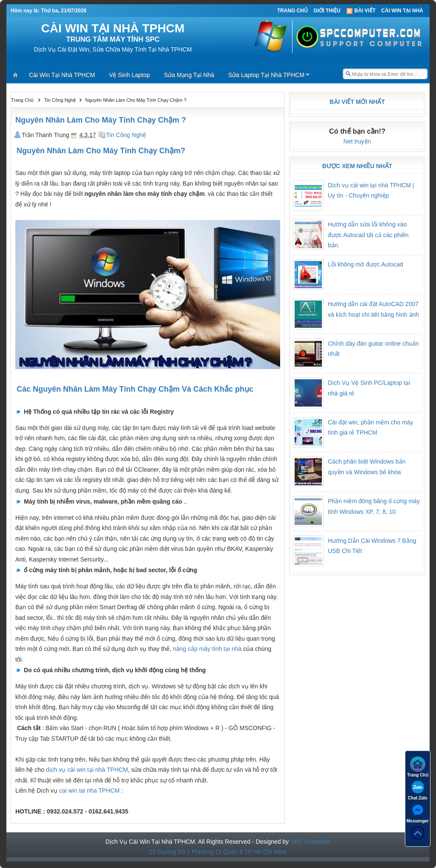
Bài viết (361, 11)
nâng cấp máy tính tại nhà (207, 649)
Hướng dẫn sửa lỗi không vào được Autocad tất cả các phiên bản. (368, 235)
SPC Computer (310, 842)
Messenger (418, 813)
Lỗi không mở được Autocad (366, 264)
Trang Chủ (293, 11)
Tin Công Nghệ (126, 135)
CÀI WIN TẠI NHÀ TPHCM (113, 28)
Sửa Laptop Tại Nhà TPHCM (266, 75)
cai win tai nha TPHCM (89, 791)
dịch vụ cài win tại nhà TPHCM (87, 770)
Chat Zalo (418, 790)
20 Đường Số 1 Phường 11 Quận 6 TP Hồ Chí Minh (218, 852)
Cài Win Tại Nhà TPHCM (62, 75)
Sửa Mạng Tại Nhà (189, 75)
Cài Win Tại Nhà (402, 11)
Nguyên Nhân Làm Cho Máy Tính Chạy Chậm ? (101, 120)
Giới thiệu (327, 11)
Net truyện (357, 141)
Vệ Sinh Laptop (129, 75)
